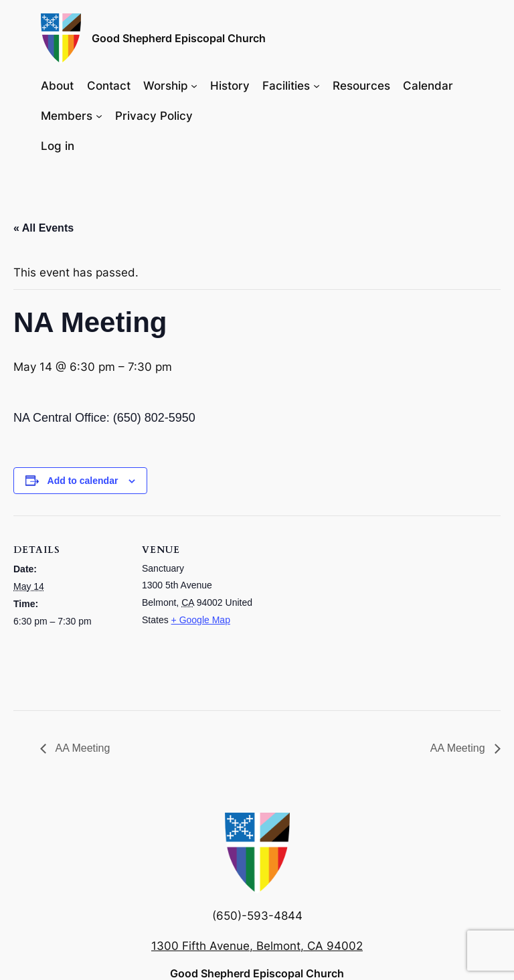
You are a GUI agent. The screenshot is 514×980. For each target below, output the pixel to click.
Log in (58, 146)
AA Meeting (81, 748)
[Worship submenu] (194, 85)
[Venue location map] (341, 608)
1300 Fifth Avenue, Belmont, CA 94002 (257, 946)
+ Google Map (201, 620)
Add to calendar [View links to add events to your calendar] (83, 481)
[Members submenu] (99, 116)
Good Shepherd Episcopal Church (179, 38)
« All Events (44, 228)
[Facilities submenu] (317, 85)
